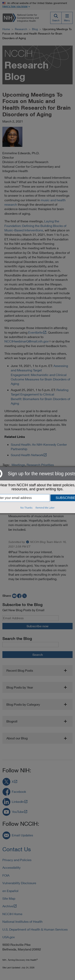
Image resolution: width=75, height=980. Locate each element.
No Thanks (26, 508)
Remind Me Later (45, 508)
